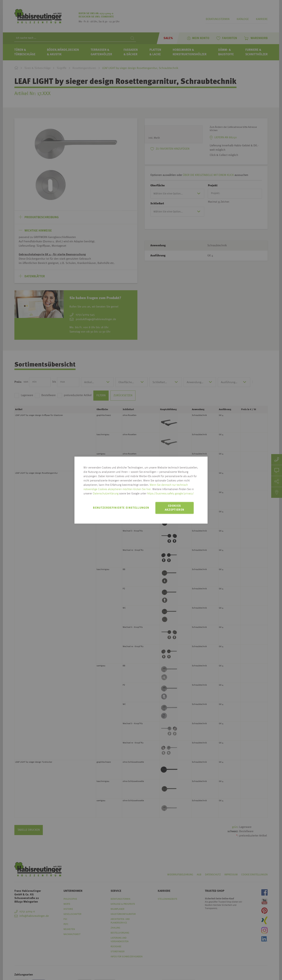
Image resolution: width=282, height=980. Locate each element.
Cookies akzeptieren (175, 508)
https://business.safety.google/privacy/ (170, 494)
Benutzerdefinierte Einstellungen (121, 508)
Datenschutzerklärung (106, 494)
